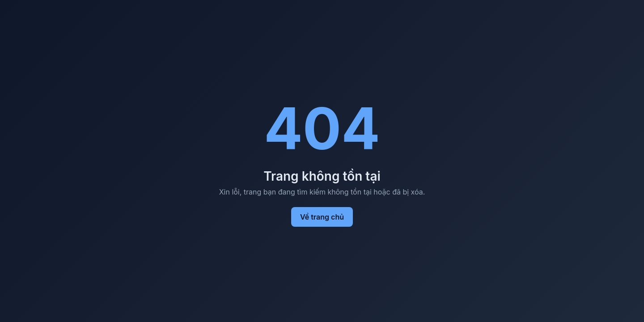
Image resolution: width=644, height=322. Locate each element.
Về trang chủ (322, 217)
